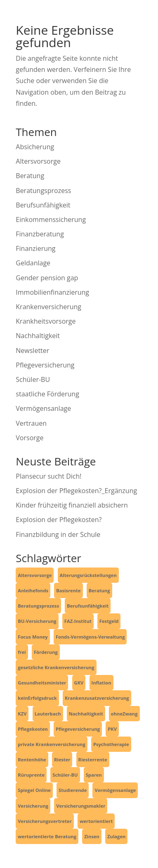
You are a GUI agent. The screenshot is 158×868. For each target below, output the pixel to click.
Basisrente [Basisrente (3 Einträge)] (68, 590)
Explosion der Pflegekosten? (59, 520)
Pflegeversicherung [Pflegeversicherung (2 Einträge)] (78, 729)
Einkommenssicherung (51, 219)
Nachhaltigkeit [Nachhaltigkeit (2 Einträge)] (86, 714)
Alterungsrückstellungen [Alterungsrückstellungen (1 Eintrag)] (88, 575)
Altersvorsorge (38, 161)
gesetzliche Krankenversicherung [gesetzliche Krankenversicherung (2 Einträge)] (56, 667)
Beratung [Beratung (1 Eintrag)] (99, 590)
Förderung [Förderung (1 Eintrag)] (46, 652)
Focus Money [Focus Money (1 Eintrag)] (33, 637)
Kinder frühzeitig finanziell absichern (72, 505)
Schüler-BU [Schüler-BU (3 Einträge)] (65, 775)
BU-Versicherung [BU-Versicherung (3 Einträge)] (37, 621)
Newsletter (32, 351)
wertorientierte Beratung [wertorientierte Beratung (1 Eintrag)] (47, 836)
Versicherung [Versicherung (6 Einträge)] (33, 806)
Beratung (30, 176)
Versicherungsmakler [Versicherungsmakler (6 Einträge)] (81, 806)
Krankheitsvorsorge (46, 321)
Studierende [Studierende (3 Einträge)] (73, 790)
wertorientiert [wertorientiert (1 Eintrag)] (96, 821)
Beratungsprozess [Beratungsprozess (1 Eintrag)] (38, 606)
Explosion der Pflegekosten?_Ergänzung (76, 491)
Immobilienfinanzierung (52, 292)
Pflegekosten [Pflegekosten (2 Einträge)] (33, 729)
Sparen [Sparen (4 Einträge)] (94, 775)
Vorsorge (29, 438)
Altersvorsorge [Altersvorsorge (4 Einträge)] (35, 575)
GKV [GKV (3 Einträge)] (79, 683)
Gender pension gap (47, 278)
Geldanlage (33, 263)
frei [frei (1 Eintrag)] (22, 652)
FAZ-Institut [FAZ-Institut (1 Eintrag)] (78, 621)
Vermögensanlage (43, 408)
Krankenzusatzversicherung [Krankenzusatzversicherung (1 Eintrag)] (97, 698)
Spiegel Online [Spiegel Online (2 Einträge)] (34, 790)
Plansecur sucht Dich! (48, 476)
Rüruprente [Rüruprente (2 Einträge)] (31, 775)
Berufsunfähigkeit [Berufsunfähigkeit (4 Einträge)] (88, 606)
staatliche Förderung (47, 394)
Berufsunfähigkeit (43, 205)
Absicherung (35, 147)
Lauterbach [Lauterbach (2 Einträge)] (48, 714)
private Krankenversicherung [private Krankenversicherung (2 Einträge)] (51, 744)
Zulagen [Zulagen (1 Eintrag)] (116, 836)
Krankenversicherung (48, 307)
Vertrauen (31, 423)
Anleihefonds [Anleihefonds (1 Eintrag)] (33, 590)
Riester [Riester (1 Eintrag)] (62, 759)
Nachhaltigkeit (38, 336)
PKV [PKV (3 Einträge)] (112, 729)
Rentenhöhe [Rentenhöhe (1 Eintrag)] (32, 759)
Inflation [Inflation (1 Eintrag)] (101, 683)
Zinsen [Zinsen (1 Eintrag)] (92, 836)
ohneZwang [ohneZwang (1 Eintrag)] (124, 714)
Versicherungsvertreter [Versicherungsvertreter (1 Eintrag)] (45, 821)
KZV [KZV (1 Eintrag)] (22, 714)
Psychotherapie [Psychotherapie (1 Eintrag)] (111, 744)
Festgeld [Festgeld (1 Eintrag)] (109, 621)
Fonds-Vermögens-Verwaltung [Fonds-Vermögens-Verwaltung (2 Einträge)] (90, 637)
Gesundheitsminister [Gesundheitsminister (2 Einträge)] (42, 683)
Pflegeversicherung (45, 365)
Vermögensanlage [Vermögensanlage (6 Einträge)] (115, 790)
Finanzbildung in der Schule (58, 534)
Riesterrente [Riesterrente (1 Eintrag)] (93, 759)
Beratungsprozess (43, 191)
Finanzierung (35, 248)
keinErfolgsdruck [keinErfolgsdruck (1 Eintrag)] (37, 698)
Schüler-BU (33, 379)
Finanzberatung (40, 234)
